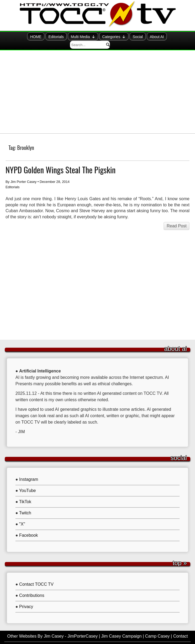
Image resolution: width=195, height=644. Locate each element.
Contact (181, 628)
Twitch (25, 504)
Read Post (177, 217)
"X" (22, 516)
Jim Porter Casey (23, 173)
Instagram (29, 471)
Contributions (32, 587)
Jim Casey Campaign (121, 628)
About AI (138, 37)
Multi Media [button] (62, 37)
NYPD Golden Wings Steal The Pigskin (61, 161)
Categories (94, 37)
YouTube (28, 482)
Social (118, 37)
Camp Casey (157, 628)
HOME (14, 37)
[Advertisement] (97, 83)
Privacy (26, 598)
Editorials (35, 37)
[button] (185, 36)
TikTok (25, 493)
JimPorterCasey (82, 628)
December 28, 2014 (55, 173)
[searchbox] (169, 36)
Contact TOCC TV (36, 576)
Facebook (28, 527)
